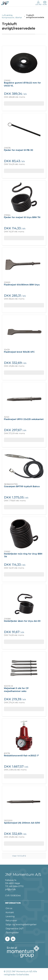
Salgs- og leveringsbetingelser (21, 924)
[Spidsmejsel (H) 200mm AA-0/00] (24, 803)
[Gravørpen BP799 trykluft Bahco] (24, 466)
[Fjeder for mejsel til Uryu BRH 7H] (24, 197)
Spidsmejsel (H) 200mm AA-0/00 (22, 823)
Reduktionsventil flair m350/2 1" (21, 756)
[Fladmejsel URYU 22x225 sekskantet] (24, 399)
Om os (9, 908)
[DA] (5, 3)
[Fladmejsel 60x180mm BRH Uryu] (24, 265)
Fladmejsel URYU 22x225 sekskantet (24, 419)
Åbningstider (12, 933)
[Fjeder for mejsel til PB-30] (24, 130)
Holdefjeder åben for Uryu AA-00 (22, 621)
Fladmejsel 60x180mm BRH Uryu (22, 285)
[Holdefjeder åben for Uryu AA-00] (24, 601)
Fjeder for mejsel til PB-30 (18, 150)
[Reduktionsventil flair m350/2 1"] (24, 736)
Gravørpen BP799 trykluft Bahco (22, 486)
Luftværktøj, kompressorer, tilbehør (12, 16)
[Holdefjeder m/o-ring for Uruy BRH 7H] (24, 534)
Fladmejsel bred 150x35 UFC (19, 352)
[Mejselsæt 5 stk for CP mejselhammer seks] (24, 668)
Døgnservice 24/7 (15, 929)
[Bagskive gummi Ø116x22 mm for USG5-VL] (24, 63)
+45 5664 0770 (16, 886)
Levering (10, 916)
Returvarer (11, 921)
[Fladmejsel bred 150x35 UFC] (24, 332)
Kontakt (10, 912)
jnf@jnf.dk (10, 889)
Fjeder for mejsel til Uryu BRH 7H (22, 217)
